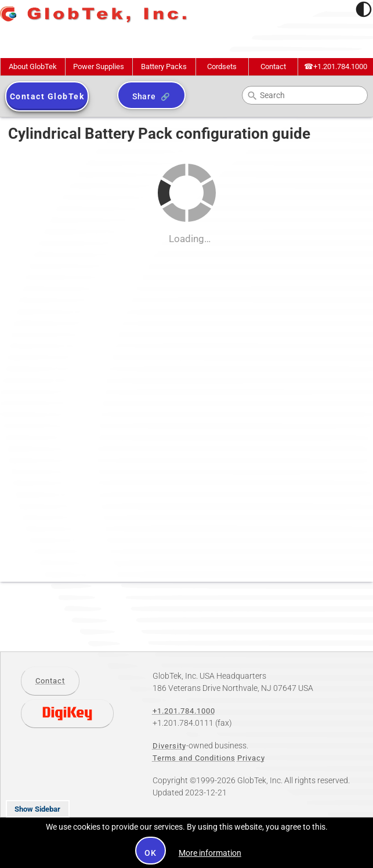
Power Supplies (99, 66)
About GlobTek (33, 66)
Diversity (169, 746)
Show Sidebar (37, 809)
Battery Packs (164, 66)
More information (210, 853)
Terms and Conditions (194, 758)
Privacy (251, 758)
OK (151, 853)
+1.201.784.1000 (336, 66)
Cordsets (222, 66)
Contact (273, 66)
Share (144, 96)
